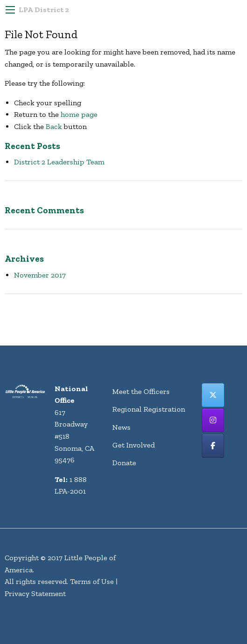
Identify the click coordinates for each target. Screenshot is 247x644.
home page (79, 114)
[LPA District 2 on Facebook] (213, 446)
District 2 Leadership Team (59, 162)
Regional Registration (149, 409)
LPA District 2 (44, 10)
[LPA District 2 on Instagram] (213, 420)
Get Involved (134, 445)
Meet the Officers (141, 391)
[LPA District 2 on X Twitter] (213, 395)
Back (54, 126)
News (121, 427)
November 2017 (40, 275)
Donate (124, 463)
